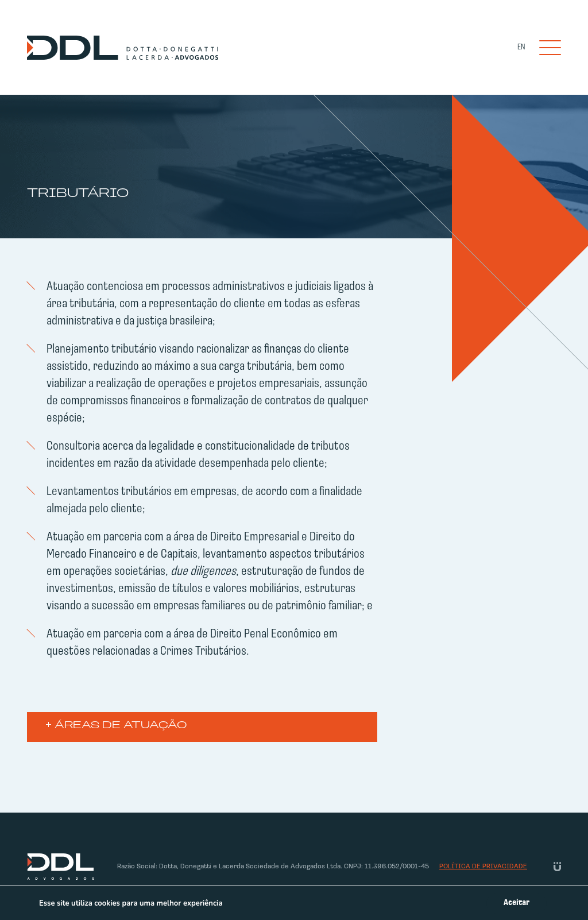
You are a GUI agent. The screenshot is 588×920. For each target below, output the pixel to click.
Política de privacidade (483, 867)
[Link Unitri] (557, 867)
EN (521, 47)
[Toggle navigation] (550, 48)
